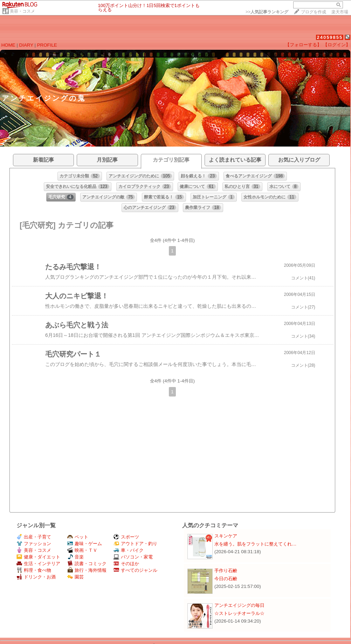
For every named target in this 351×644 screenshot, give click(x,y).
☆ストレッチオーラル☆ (239, 613)
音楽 (75, 557)
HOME (8, 45)
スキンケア (226, 536)
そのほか (126, 564)
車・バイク (129, 550)
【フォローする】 (303, 45)
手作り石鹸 (226, 571)
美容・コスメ (22, 11)
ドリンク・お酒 (36, 577)
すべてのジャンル (135, 570)
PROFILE (47, 45)
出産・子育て (34, 537)
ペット (78, 537)
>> (267, 12)
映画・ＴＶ (82, 550)
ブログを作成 (314, 12)
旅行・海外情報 (87, 570)
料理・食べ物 (34, 570)
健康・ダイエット (38, 557)
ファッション (34, 544)
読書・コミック (87, 564)
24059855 (330, 37)
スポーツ (126, 537)
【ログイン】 (337, 45)
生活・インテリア (38, 564)
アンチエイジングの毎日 (239, 605)
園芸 (75, 577)
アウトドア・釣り (135, 544)
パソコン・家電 (133, 557)
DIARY (26, 45)
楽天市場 (340, 12)
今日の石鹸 (226, 579)
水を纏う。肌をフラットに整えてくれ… (255, 544)
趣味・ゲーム (85, 544)
